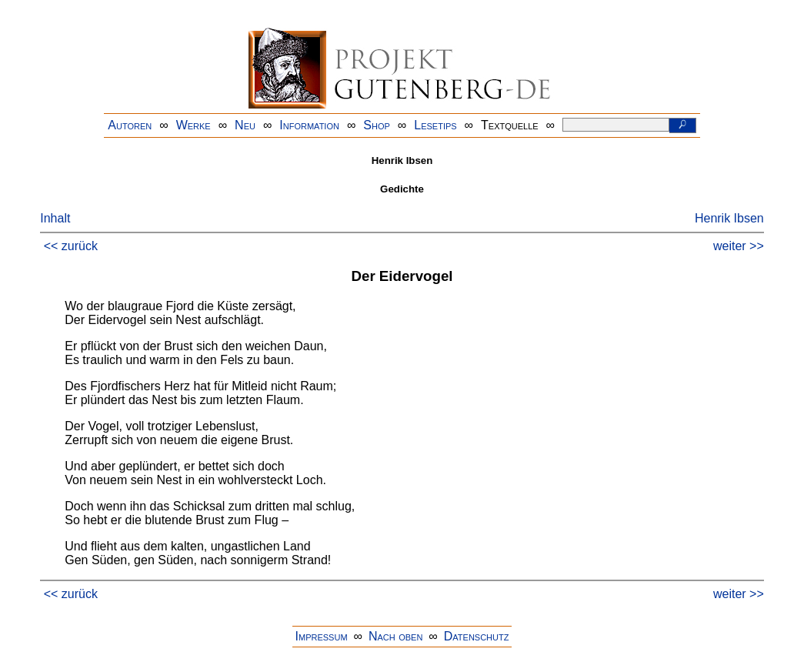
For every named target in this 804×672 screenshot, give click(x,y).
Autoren (130, 125)
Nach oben (395, 636)
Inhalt (55, 218)
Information (309, 125)
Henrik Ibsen (729, 218)
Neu (245, 125)
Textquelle (510, 125)
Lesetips (435, 125)
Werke (193, 125)
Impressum (322, 636)
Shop (377, 125)
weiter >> (739, 246)
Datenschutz (477, 636)
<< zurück (71, 246)
